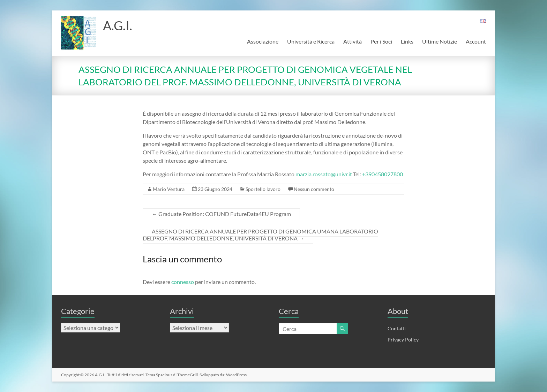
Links (407, 41)
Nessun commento (314, 189)
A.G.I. (118, 25)
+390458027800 (383, 174)
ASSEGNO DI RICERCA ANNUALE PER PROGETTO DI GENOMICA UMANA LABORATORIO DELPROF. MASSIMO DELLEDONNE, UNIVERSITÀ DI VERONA (260, 235)
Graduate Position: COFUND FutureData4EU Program (221, 214)
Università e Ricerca (311, 41)
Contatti (397, 328)
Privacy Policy (403, 340)
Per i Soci (381, 41)
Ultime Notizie (440, 41)
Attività (353, 41)
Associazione (263, 41)
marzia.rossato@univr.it (324, 174)
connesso (183, 282)
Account (476, 41)
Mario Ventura (169, 189)
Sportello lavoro (263, 189)
